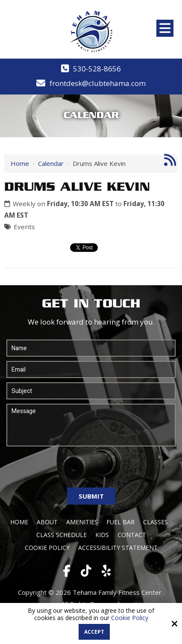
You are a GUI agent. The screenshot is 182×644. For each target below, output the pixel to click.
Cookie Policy (130, 618)
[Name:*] (91, 348)
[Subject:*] (91, 391)
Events (24, 227)
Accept (94, 632)
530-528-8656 (97, 69)
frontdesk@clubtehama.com (98, 83)
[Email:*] (91, 369)
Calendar (51, 163)
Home (20, 163)
